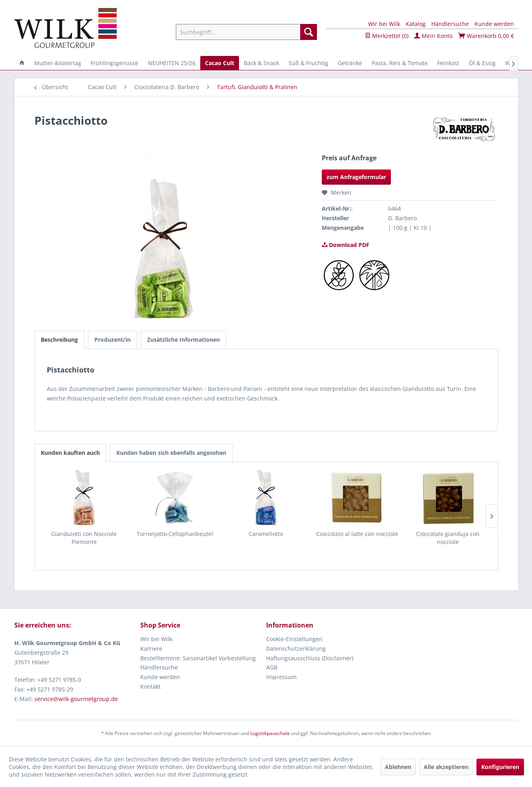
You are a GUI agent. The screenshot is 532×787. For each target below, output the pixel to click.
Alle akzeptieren (446, 767)
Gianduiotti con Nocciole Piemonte (84, 538)
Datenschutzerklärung (296, 649)
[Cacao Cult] (220, 63)
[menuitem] (246, 32)
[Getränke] (350, 63)
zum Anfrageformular (356, 177)
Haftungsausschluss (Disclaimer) (310, 658)
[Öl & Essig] (482, 63)
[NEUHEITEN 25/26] (172, 63)
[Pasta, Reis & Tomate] (400, 63)
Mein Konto (433, 36)
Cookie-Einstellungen (294, 639)
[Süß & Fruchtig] (308, 63)
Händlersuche (450, 24)
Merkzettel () (387, 36)
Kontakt (150, 686)
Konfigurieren (500, 767)
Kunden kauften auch (70, 453)
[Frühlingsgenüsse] (115, 63)
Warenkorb (486, 36)
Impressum (281, 677)
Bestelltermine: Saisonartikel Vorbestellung (198, 658)
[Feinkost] (448, 63)
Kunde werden (494, 24)
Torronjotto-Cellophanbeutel (175, 534)
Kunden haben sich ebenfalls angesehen (171, 453)
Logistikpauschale (270, 733)
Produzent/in (113, 340)
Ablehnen (398, 767)
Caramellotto (266, 534)
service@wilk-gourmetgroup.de (76, 699)
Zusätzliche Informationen (183, 340)
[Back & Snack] (261, 63)
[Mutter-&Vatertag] (58, 63)
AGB (272, 667)
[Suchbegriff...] (246, 32)
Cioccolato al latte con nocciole (357, 534)
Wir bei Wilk (384, 24)
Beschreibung (59, 340)
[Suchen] (309, 32)
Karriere (151, 649)
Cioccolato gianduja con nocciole (448, 538)
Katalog (416, 24)
